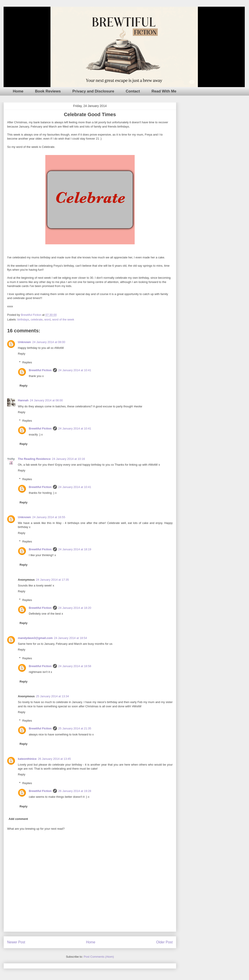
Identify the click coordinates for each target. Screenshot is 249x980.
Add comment (18, 819)
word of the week (63, 319)
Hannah (23, 400)
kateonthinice (27, 759)
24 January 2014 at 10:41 (75, 370)
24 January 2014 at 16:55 (49, 517)
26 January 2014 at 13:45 (54, 759)
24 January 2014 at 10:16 (68, 459)
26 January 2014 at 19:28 (75, 791)
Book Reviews (48, 91)
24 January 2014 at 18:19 (75, 549)
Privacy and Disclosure (93, 91)
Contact (133, 91)
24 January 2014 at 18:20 (75, 608)
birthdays (23, 319)
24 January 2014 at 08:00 (49, 342)
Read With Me (164, 91)
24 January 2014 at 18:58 (75, 666)
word (47, 319)
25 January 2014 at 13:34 (52, 696)
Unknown (24, 342)
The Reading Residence (34, 459)
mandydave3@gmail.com (35, 638)
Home (18, 91)
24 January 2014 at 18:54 (70, 638)
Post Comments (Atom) (99, 957)
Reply (22, 354)
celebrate (37, 319)
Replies (27, 362)
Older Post (164, 942)
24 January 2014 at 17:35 (52, 580)
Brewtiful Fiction (40, 370)
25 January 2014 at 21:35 (75, 728)
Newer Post (16, 942)
